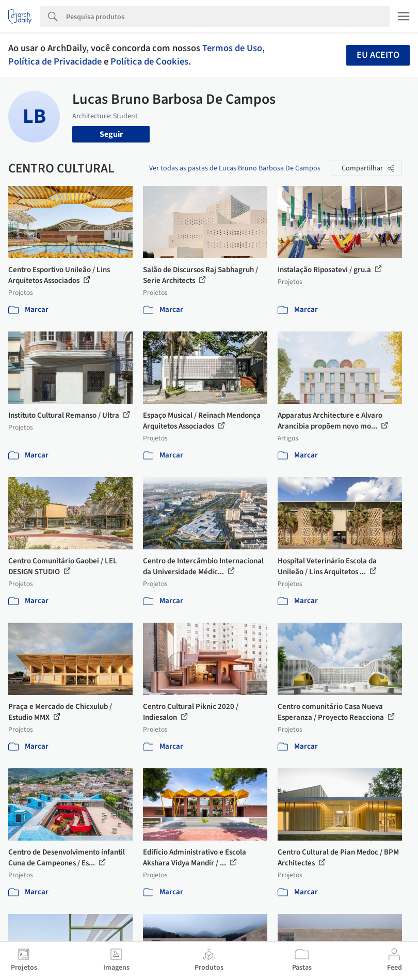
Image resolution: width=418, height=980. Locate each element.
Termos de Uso (232, 48)
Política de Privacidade (55, 61)
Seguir (111, 134)
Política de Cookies (149, 61)
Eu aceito (378, 55)
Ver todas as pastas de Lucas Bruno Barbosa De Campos (235, 168)
